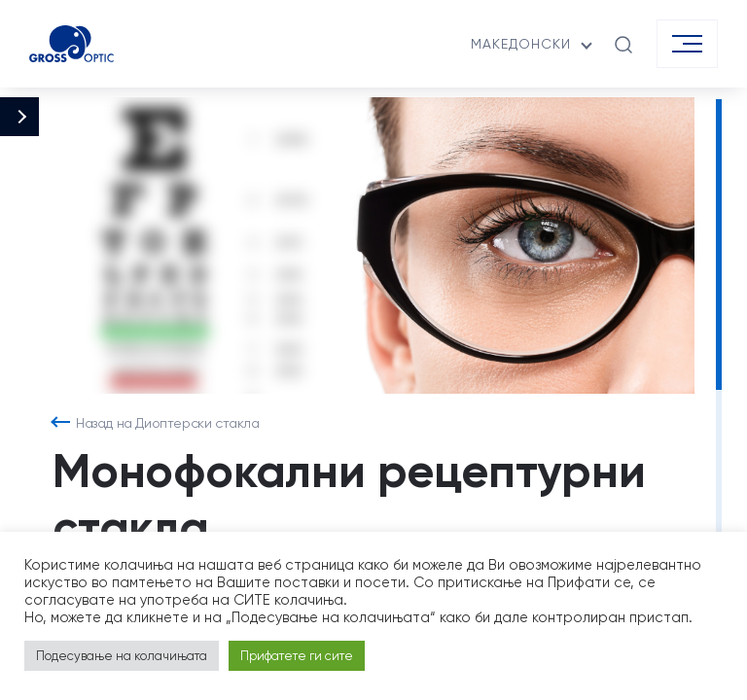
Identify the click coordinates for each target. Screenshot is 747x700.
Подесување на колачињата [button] (122, 656)
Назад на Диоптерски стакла (168, 423)
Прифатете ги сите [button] (297, 656)
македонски (521, 44)
